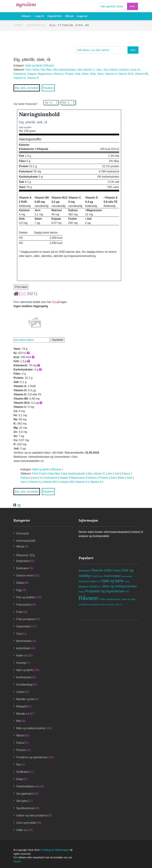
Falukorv (48, 88)
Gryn (19, 634)
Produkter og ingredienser (32, 757)
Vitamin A (111, 74)
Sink (93, 74)
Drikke (20, 583)
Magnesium (45, 74)
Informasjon (23, 541)
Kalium (113, 70)
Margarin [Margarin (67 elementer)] (84, 587)
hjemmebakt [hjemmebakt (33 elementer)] (127, 576)
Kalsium (124, 70)
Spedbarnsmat (25, 808)
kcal (133, 70)
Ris (18, 765)
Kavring (21, 663)
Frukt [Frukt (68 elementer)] (95, 576)
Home (18, 25)
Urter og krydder (26, 823)
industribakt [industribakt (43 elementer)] (84, 581)
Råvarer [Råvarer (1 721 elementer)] (88, 598)
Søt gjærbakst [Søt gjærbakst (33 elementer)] (94, 605)
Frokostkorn (24, 605)
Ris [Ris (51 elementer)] (127, 592)
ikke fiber (46, 70)
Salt (78, 74)
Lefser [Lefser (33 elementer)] (127, 581)
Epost (17, 861)
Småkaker (22, 772)
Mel (18, 721)
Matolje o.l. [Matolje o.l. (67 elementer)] (96, 587)
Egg (19, 590)
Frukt (19, 612)
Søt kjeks (22, 801)
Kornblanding (24, 685)
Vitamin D (20, 78)
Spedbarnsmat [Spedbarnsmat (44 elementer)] (113, 599)
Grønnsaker (23, 626)
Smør (19, 779)
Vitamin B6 (141, 74)
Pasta (20, 743)
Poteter (21, 750)
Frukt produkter (26, 619)
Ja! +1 (51, 103)
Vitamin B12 (126, 74)
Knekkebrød (24, 677)
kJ (138, 70)
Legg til (39, 16)
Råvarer (26, 16)
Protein (69, 74)
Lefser (20, 692)
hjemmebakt (24, 641)
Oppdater (58, 340)
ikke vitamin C (86, 70)
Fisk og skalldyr (26, 597)
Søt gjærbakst (25, 794)
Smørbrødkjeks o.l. (28, 786)
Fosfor (35, 70)
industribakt (23, 648)
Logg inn (82, 16)
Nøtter (20, 735)
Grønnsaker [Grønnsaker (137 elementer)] (113, 576)
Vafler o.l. (22, 830)
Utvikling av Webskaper (55, 850)
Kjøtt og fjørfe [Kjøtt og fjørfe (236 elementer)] (113, 581)
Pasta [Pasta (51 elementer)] (82, 592)
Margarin (21, 706)
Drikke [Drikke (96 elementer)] (117, 571)
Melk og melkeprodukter (31, 728)
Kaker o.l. (22, 656)
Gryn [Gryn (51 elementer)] (101, 576)
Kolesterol (20, 74)
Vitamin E (33, 78)
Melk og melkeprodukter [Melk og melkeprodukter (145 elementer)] (120, 586)
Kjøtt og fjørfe (34, 66)
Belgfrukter (23, 561)
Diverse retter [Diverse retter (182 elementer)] (102, 570)
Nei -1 (68, 103)
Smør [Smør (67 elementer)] (102, 599)
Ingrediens (36, 25)
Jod (105, 70)
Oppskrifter (55, 16)
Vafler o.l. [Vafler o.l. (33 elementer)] (119, 605)
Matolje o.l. (23, 714)
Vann (100, 74)
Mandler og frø (25, 699)
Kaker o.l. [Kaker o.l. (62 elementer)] (95, 581)
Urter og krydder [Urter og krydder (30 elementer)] (107, 605)
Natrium (58, 74)
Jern (99, 70)
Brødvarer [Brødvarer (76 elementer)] (85, 571)
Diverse (21, 533)
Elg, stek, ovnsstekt (27, 88)
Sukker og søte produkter (32, 815)
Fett (28, 70)
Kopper (32, 74)
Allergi (69, 16)
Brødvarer (22, 568)
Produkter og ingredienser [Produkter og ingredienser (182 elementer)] (105, 591)
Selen (85, 74)
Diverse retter (25, 576)
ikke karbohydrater (65, 70)
